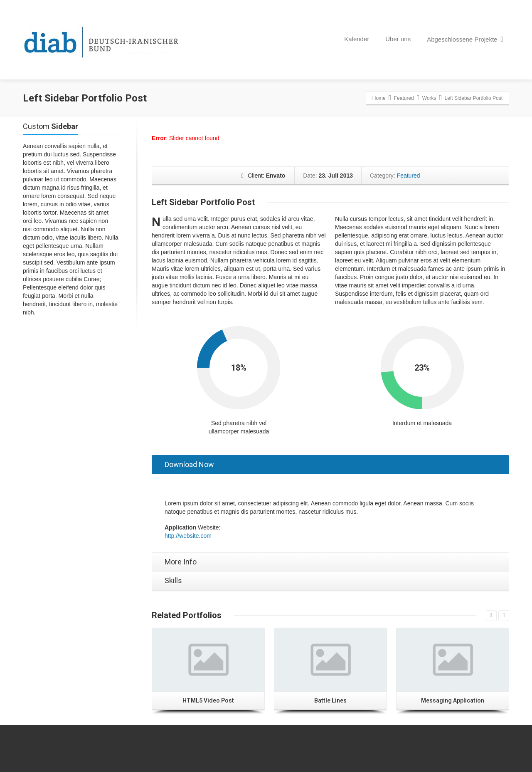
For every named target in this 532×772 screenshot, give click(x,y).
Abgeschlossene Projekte (465, 39)
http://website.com (188, 536)
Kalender (357, 39)
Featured (408, 176)
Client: (263, 176)
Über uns (398, 39)
